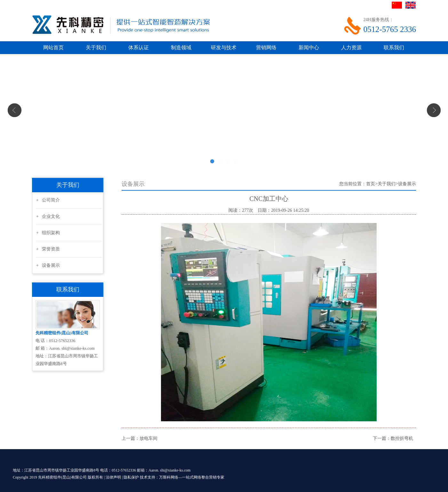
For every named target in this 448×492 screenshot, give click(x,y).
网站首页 (53, 48)
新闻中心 (309, 48)
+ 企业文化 (48, 216)
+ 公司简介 (48, 200)
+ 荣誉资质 (48, 249)
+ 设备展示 (48, 265)
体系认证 (139, 48)
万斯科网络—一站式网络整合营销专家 (192, 477)
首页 (371, 184)
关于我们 (96, 48)
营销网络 (266, 48)
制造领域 (181, 48)
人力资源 (351, 48)
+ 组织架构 (48, 233)
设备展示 (407, 184)
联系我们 (394, 48)
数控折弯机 (402, 438)
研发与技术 (224, 48)
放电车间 (148, 438)
